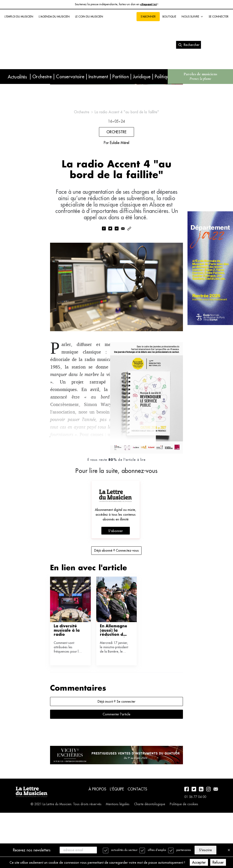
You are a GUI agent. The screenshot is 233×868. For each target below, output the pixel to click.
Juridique (142, 77)
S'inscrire (207, 850)
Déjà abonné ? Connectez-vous (116, 600)
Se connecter (219, 16)
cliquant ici (148, 4)
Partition (121, 77)
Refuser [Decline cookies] (224, 862)
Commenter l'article (116, 764)
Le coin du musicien (89, 16)
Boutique (169, 16)
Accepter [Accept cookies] (205, 862)
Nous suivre (192, 17)
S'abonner (148, 16)
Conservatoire (70, 77)
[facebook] (104, 263)
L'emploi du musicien (19, 16)
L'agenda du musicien (54, 16)
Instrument (98, 77)
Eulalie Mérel (120, 173)
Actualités (17, 77)
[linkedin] (116, 263)
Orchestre (42, 77)
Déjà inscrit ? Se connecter (116, 751)
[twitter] (110, 263)
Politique (163, 77)
